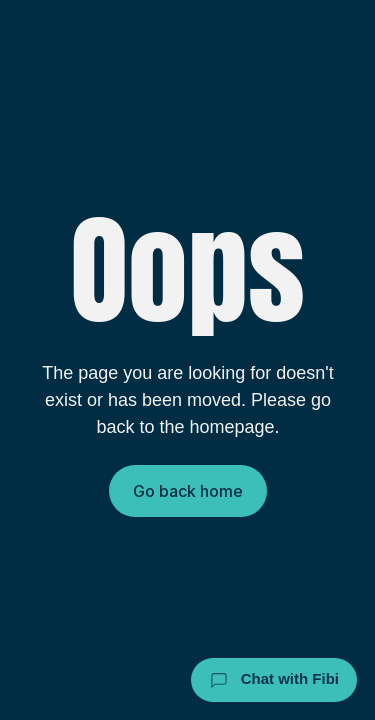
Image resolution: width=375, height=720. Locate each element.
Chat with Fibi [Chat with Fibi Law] (274, 680)
